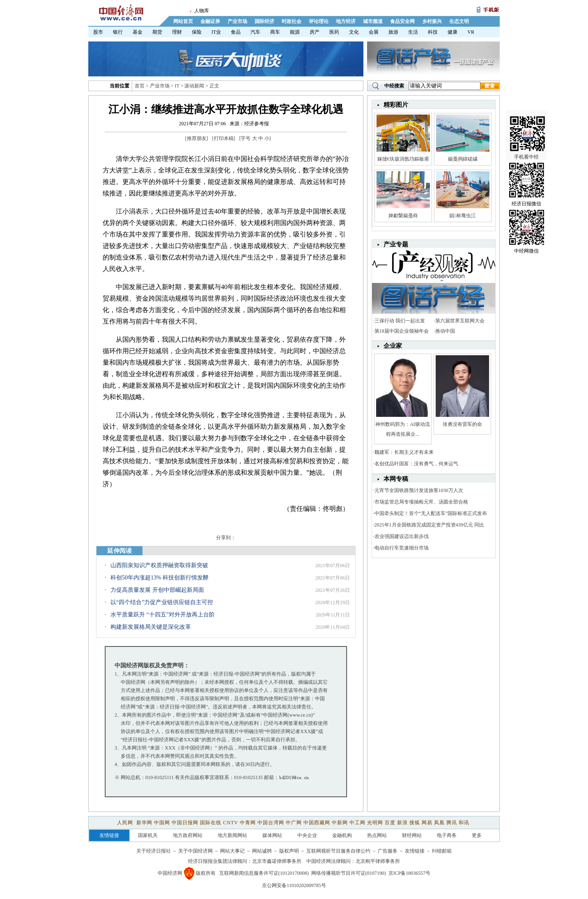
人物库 (202, 11)
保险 (197, 32)
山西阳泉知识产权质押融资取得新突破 (159, 565)
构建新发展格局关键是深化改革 (151, 627)
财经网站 (412, 835)
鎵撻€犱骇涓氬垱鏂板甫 (403, 159)
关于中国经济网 (195, 851)
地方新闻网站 (232, 835)
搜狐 (415, 823)
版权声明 (289, 851)
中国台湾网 (271, 823)
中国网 (162, 823)
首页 (140, 86)
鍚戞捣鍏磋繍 (463, 159)
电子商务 (447, 835)
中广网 (294, 823)
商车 (275, 32)
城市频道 (373, 21)
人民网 (126, 823)
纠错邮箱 (442, 851)
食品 (236, 32)
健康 (452, 32)
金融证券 (210, 21)
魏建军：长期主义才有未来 (404, 452)
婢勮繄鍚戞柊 (403, 216)
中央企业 (307, 835)
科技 (433, 32)
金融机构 (342, 835)
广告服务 (388, 851)
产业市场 (237, 21)
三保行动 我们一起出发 (400, 321)
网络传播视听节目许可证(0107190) (349, 873)
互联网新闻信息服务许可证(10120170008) (264, 873)
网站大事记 (232, 851)
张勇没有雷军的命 (462, 424)
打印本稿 (224, 138)
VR (471, 32)
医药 (334, 32)
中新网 (340, 823)
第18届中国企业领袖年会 (402, 331)
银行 (118, 32)
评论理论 (319, 21)
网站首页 (183, 21)
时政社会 (292, 21)
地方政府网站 (188, 835)
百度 (390, 823)
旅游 (393, 32)
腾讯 (452, 823)
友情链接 (415, 851)
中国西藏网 (317, 823)
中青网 (248, 823)
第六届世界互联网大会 (460, 321)
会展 (374, 32)
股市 (98, 32)
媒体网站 (272, 835)
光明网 (375, 823)
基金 (138, 32)
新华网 (144, 823)
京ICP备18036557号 (410, 873)
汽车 (255, 32)
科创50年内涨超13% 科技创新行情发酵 (160, 578)
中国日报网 (185, 823)
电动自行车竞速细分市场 (402, 548)
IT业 (216, 32)
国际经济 (264, 21)
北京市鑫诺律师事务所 (277, 861)
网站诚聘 (262, 851)
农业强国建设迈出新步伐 (402, 536)
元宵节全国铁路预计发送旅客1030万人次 (419, 490)
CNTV (230, 823)
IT (177, 86)
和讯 (464, 823)
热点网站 (377, 835)
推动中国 (445, 331)
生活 (413, 32)
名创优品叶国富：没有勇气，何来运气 (416, 464)
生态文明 (459, 21)
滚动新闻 (194, 86)
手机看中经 (527, 124)
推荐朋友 (197, 138)
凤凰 (439, 823)
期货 (157, 32)
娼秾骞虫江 (462, 216)
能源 (295, 32)
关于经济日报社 (154, 851)
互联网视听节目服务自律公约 (338, 851)
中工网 (357, 823)
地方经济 (346, 21)
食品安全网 (402, 21)
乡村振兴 (432, 21)
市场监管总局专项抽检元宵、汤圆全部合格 (421, 502)
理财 (177, 32)
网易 (427, 823)
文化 (354, 32)
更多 (477, 835)
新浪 (402, 823)
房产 (315, 32)
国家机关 (148, 835)
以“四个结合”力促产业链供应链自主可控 (162, 602)
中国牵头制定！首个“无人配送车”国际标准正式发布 (431, 513)
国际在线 (211, 823)
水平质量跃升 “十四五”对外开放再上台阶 (163, 615)
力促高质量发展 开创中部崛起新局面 (157, 590)
